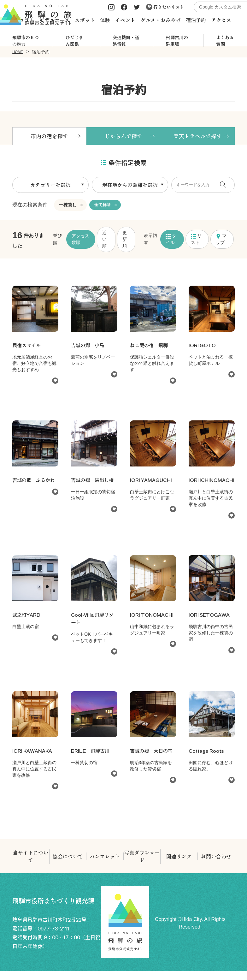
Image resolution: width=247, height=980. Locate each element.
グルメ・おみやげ (161, 20)
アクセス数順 (80, 240)
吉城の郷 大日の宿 (153, 759)
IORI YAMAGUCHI (152, 481)
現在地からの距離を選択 (130, 186)
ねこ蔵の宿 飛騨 (150, 346)
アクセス (221, 20)
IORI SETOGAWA (210, 623)
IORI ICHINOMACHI (207, 485)
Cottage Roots (207, 759)
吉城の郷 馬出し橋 (94, 481)
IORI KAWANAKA (34, 759)
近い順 (104, 241)
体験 (105, 20)
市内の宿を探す (50, 137)
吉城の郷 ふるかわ (35, 481)
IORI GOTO (203, 346)
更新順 (125, 241)
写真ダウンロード (142, 865)
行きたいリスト (165, 7)
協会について (68, 865)
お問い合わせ (216, 865)
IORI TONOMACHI (147, 627)
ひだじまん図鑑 (74, 41)
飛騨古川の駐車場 (177, 41)
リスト (196, 240)
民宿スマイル (27, 346)
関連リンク (179, 865)
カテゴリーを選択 (50, 186)
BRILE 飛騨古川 (91, 759)
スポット (85, 20)
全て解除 (103, 206)
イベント (125, 20)
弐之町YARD (27, 623)
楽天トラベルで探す (197, 137)
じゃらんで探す (123, 137)
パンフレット (105, 865)
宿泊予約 (196, 20)
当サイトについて (31, 865)
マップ (221, 240)
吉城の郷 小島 (89, 346)
